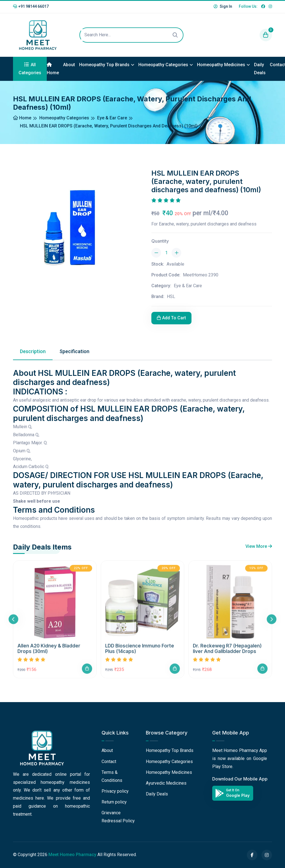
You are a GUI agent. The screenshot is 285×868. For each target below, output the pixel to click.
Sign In (223, 6)
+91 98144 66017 (31, 6)
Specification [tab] (74, 351)
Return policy (114, 802)
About (69, 65)
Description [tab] (33, 351)
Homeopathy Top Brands (104, 65)
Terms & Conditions (112, 776)
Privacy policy (115, 791)
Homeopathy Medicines (221, 65)
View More (259, 546)
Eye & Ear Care (112, 118)
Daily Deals (260, 69)
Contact (109, 762)
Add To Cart (171, 318)
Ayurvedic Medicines (166, 783)
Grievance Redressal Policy (118, 817)
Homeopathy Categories (163, 65)
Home (53, 69)
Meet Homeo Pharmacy (72, 855)
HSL (171, 296)
